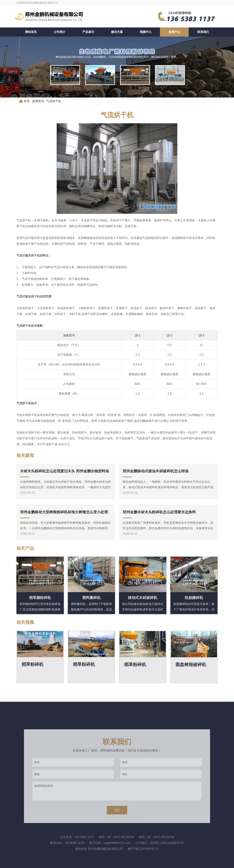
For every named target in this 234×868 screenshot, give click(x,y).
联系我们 (203, 32)
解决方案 (117, 32)
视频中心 (146, 32)
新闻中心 (174, 32)
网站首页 (31, 32)
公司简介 (60, 32)
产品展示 (88, 32)
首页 (27, 101)
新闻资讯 (38, 101)
